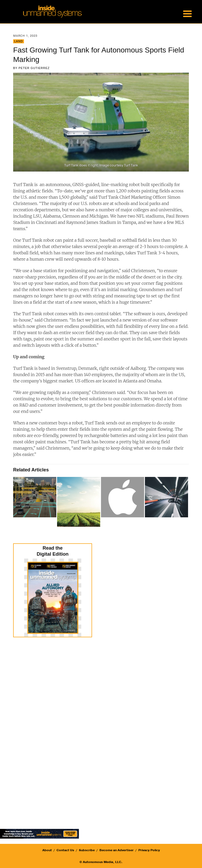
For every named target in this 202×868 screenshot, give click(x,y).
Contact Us (65, 850)
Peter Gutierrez (34, 68)
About (47, 850)
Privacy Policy (149, 850)
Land (19, 41)
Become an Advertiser (117, 850)
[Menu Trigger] (187, 13)
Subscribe (87, 850)
